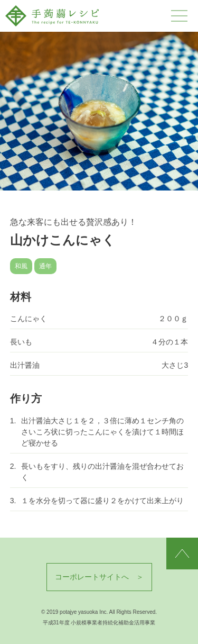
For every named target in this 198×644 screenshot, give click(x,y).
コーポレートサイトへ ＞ (99, 577)
